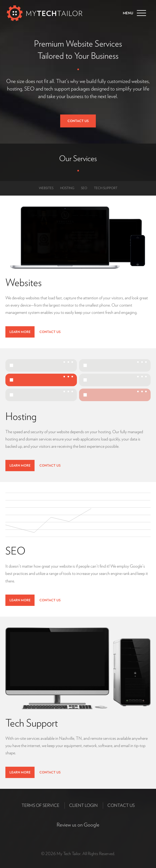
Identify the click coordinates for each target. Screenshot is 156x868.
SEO (84, 188)
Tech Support (106, 188)
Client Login (83, 805)
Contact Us (78, 121)
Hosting (67, 188)
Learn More (20, 332)
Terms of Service (40, 805)
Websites (46, 188)
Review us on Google (78, 825)
